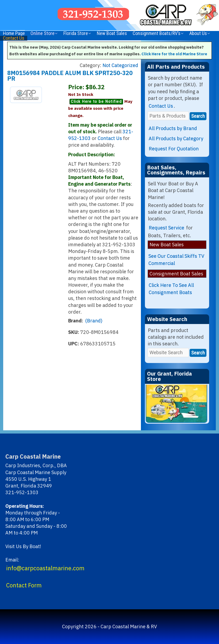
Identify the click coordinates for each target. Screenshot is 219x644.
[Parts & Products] (168, 116)
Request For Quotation (174, 149)
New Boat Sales (112, 33)
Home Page (14, 33)
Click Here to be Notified (96, 102)
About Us (198, 33)
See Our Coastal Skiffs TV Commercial (176, 260)
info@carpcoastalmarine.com (45, 568)
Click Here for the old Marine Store (174, 54)
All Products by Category (176, 138)
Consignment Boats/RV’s (157, 33)
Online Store (43, 33)
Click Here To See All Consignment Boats (171, 289)
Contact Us (14, 38)
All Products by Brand (173, 128)
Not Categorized (120, 65)
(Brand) (94, 321)
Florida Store (76, 33)
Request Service (166, 228)
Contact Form (24, 585)
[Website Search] (168, 352)
